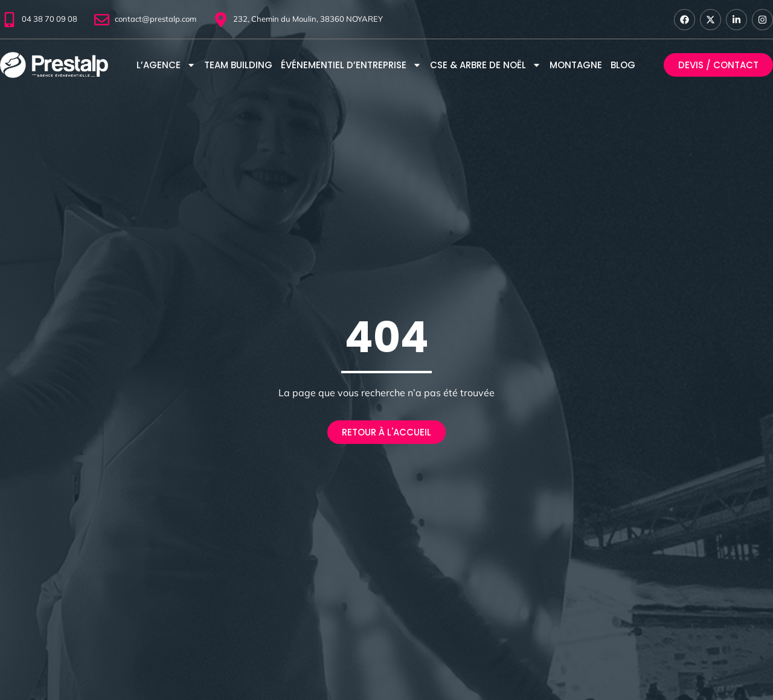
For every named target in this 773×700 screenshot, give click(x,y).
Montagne (576, 65)
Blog (623, 65)
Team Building (238, 65)
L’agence (166, 65)
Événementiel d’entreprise (351, 65)
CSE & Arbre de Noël (486, 65)
